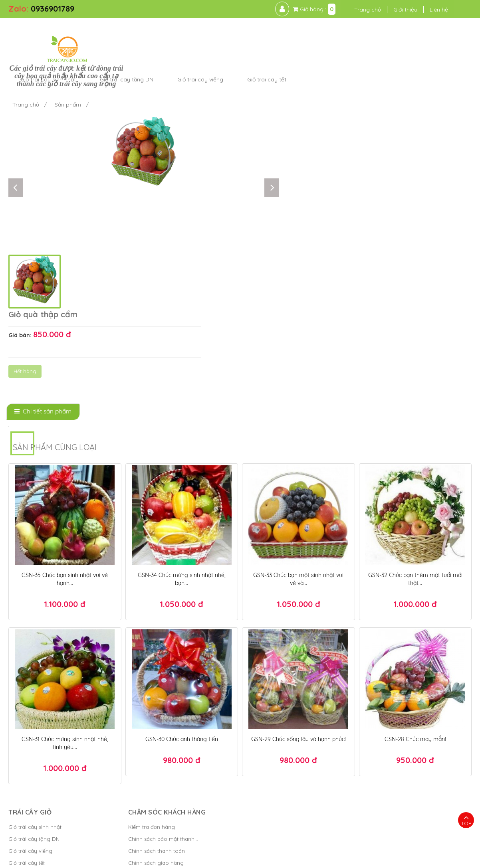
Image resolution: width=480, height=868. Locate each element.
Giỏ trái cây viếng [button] (317, 34)
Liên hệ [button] (437, 10)
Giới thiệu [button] (403, 10)
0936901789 (53, 9)
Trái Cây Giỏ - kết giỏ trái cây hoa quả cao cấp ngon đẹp (135, 858)
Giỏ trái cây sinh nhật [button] (165, 34)
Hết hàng (298, 134)
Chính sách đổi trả (148, 739)
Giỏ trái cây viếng (30, 716)
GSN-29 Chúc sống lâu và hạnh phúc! (299, 604)
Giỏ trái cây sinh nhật (35, 692)
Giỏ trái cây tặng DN (34, 704)
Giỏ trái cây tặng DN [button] (244, 34)
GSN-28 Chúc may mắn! (415, 604)
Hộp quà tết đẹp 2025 (314, 834)
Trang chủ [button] (366, 10)
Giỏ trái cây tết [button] (384, 34)
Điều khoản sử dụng (336, 858)
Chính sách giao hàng (153, 728)
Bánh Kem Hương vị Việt (271, 858)
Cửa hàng (21, 739)
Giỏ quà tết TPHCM (384, 846)
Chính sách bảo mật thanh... (160, 704)
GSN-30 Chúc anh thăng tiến (182, 604)
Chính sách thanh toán (154, 716)
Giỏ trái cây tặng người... (39, 751)
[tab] (43, 276)
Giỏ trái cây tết (27, 728)
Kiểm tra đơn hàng (149, 692)
